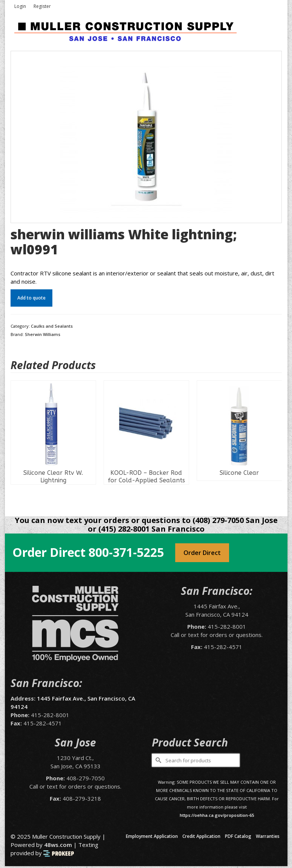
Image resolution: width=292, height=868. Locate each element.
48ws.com (58, 845)
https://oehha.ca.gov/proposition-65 (217, 815)
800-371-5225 (126, 552)
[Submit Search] (157, 760)
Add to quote (31, 298)
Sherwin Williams (43, 334)
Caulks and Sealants (52, 326)
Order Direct (202, 553)
